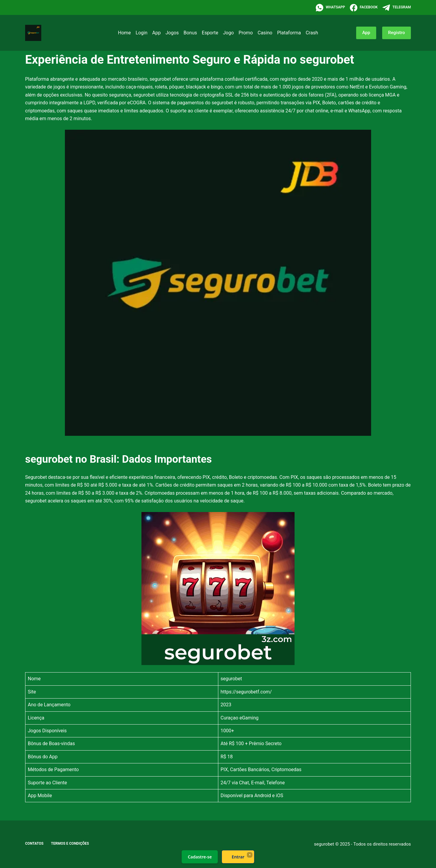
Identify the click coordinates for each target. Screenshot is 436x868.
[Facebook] (364, 8)
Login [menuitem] (142, 33)
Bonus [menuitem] (190, 33)
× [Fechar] (250, 855)
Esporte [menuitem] (210, 33)
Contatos (34, 843)
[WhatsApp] (330, 8)
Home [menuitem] (125, 33)
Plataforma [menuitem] (289, 33)
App (366, 33)
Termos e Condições (70, 843)
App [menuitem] (156, 33)
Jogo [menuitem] (228, 33)
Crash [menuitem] (312, 33)
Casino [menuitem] (265, 33)
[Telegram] (397, 8)
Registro (397, 33)
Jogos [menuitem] (172, 33)
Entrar (238, 857)
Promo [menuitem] (246, 33)
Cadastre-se (200, 857)
